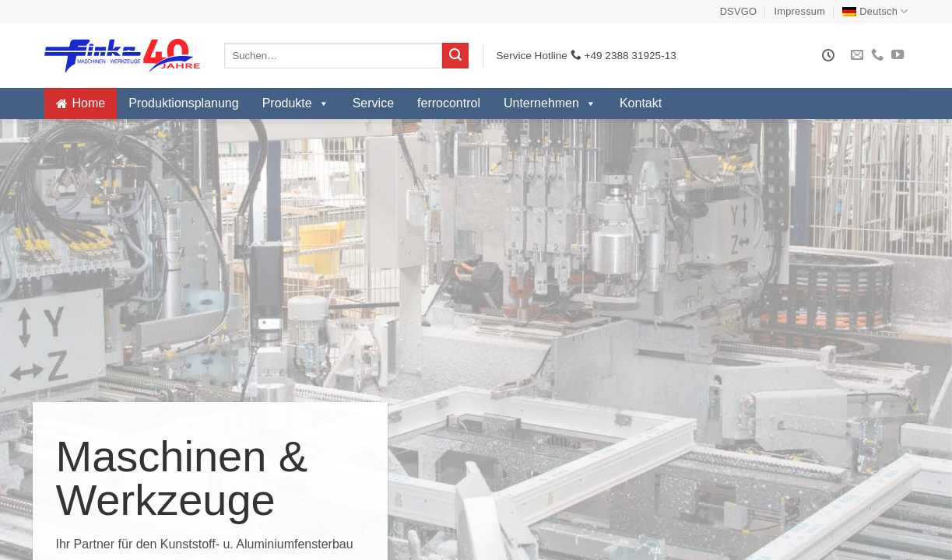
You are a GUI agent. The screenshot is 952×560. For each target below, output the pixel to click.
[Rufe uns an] (877, 55)
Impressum (800, 11)
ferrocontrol (449, 103)
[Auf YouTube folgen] (898, 55)
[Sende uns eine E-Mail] (857, 55)
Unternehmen (550, 103)
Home (89, 103)
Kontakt (641, 103)
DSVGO (739, 11)
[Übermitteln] (455, 56)
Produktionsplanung (183, 103)
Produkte (296, 103)
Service (373, 103)
